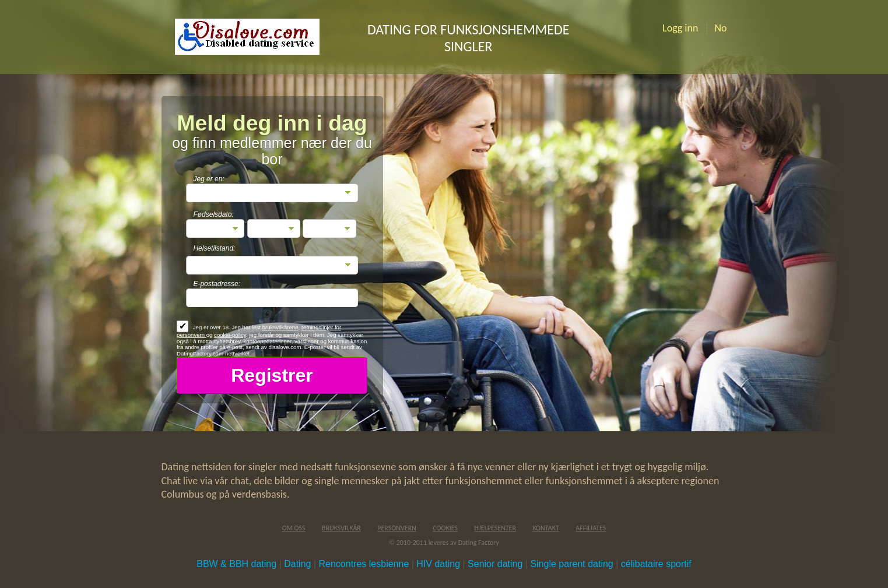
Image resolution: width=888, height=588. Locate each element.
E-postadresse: (217, 284)
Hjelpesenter (495, 528)
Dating (297, 564)
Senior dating (495, 564)
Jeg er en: (208, 179)
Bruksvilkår (341, 528)
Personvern (397, 528)
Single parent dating (571, 564)
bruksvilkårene (280, 327)
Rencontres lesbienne (364, 564)
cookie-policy (230, 335)
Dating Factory (479, 543)
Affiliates (591, 528)
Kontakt (545, 528)
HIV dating (438, 564)
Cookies (445, 528)
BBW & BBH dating (236, 564)
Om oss (294, 528)
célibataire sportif (656, 564)
